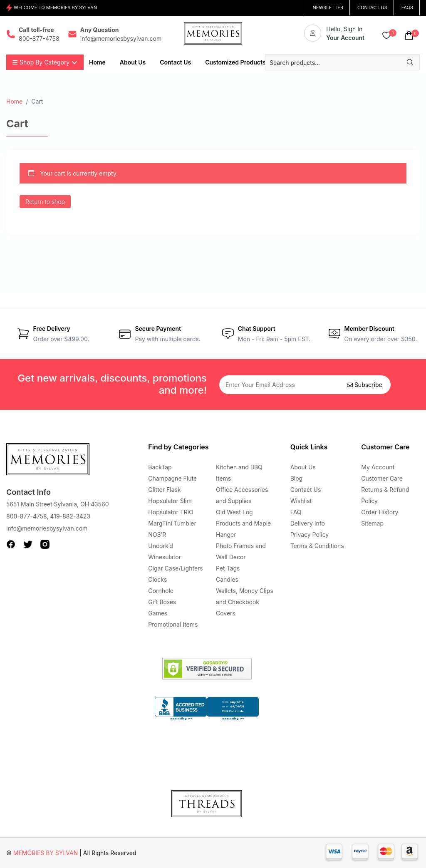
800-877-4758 (26, 516)
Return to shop (45, 202)
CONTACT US (372, 7)
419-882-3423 (70, 516)
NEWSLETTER (328, 7)
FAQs (407, 7)
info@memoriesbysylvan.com (47, 528)
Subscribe (365, 385)
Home (14, 101)
